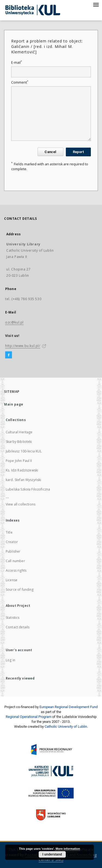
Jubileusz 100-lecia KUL (24, 451)
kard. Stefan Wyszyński (23, 480)
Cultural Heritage (19, 432)
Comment (20, 82)
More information (68, 849)
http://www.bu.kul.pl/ (23, 346)
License (12, 580)
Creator (12, 542)
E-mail (17, 63)
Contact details (18, 627)
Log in (10, 660)
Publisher (13, 551)
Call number (15, 561)
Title (9, 532)
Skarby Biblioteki (19, 442)
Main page (14, 404)
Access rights (16, 570)
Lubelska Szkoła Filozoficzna (28, 489)
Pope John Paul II (19, 461)
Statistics (13, 618)
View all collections (21, 504)
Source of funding (20, 590)
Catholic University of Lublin (66, 727)
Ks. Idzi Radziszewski (22, 470)
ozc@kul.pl (14, 322)
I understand (52, 854)
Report (78, 152)
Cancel (50, 152)
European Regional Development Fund (69, 707)
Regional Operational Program (29, 717)
